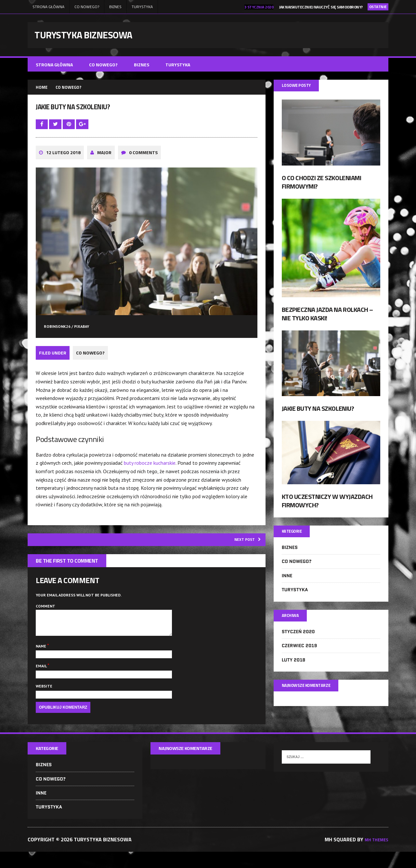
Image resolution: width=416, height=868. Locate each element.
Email (42, 681)
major (104, 162)
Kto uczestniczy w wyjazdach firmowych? (327, 505)
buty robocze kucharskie (150, 471)
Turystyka (142, 7)
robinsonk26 (57, 336)
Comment (45, 616)
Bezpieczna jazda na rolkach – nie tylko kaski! (327, 318)
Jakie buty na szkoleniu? (318, 413)
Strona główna (48, 7)
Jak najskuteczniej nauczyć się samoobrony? (321, 7)
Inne (287, 581)
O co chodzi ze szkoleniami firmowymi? (322, 186)
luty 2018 (294, 667)
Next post (244, 549)
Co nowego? (87, 7)
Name (41, 661)
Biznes (115, 7)
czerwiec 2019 (299, 653)
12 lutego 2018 (63, 162)
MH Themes (374, 855)
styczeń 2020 (298, 639)
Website (44, 701)
